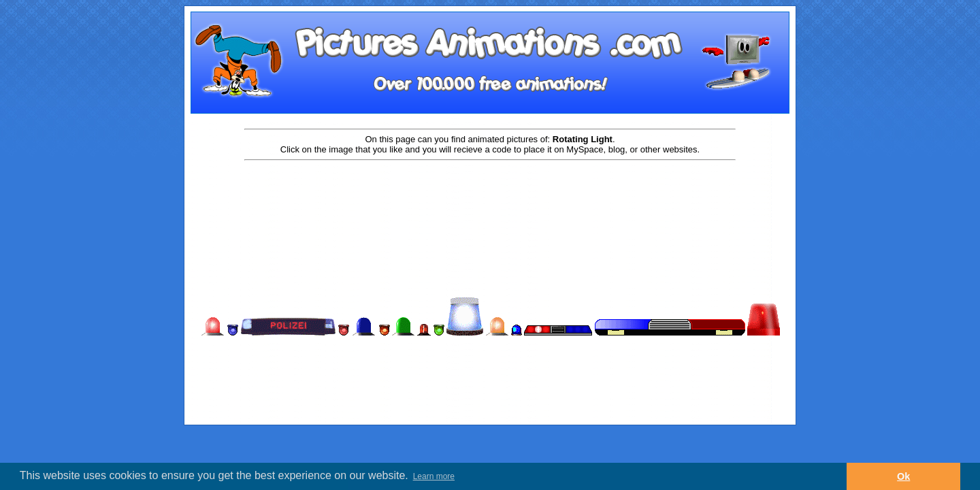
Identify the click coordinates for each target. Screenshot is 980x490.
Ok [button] (903, 476)
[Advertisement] (490, 206)
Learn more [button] (434, 476)
